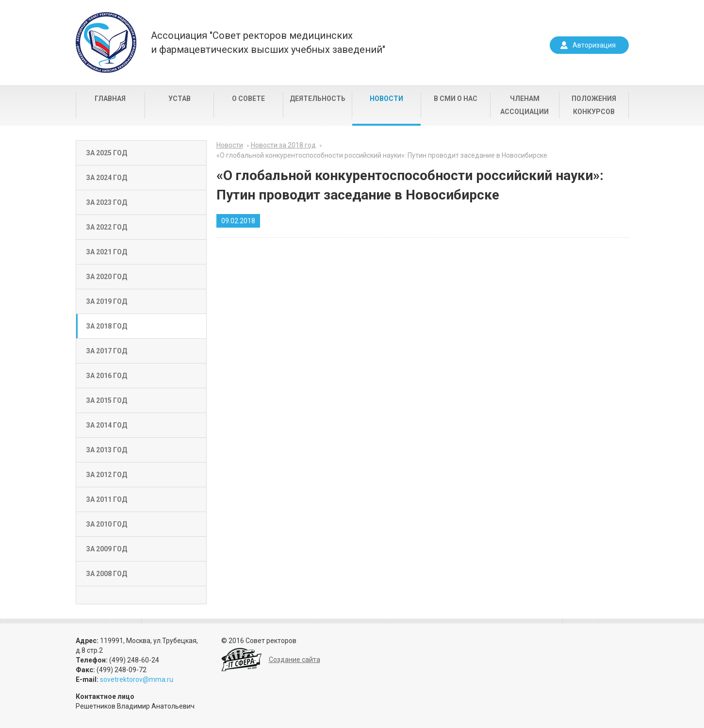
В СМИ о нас (456, 99)
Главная (110, 99)
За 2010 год (106, 524)
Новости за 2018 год (283, 145)
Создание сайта (295, 660)
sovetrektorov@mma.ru (137, 679)
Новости (386, 99)
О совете (248, 99)
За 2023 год (106, 202)
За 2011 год (106, 499)
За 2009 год (106, 549)
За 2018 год (106, 326)
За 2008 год (106, 574)
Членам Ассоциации (524, 105)
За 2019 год (106, 301)
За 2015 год (106, 400)
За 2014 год (106, 425)
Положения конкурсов (594, 105)
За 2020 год (106, 277)
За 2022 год (106, 227)
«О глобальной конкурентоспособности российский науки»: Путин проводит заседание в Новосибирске (382, 155)
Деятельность (318, 99)
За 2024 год (106, 178)
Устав (180, 99)
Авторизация (594, 45)
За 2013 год (106, 450)
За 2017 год (106, 351)
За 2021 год (106, 252)
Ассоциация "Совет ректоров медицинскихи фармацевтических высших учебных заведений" (268, 42)
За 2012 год (106, 475)
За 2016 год (106, 376)
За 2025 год (106, 153)
